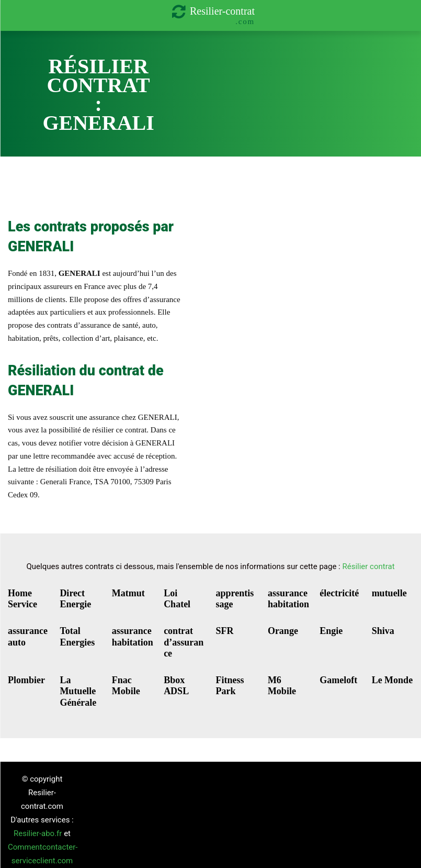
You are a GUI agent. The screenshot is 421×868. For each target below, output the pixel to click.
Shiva (382, 628)
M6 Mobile (287, 674)
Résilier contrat (368, 566)
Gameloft (336, 674)
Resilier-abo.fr (38, 824)
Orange (281, 628)
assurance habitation (130, 633)
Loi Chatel (183, 593)
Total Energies (75, 633)
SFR (224, 628)
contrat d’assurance (183, 638)
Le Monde (390, 674)
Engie (330, 628)
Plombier (24, 674)
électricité (337, 593)
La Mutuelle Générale (76, 683)
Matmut (127, 593)
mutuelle (388, 593)
